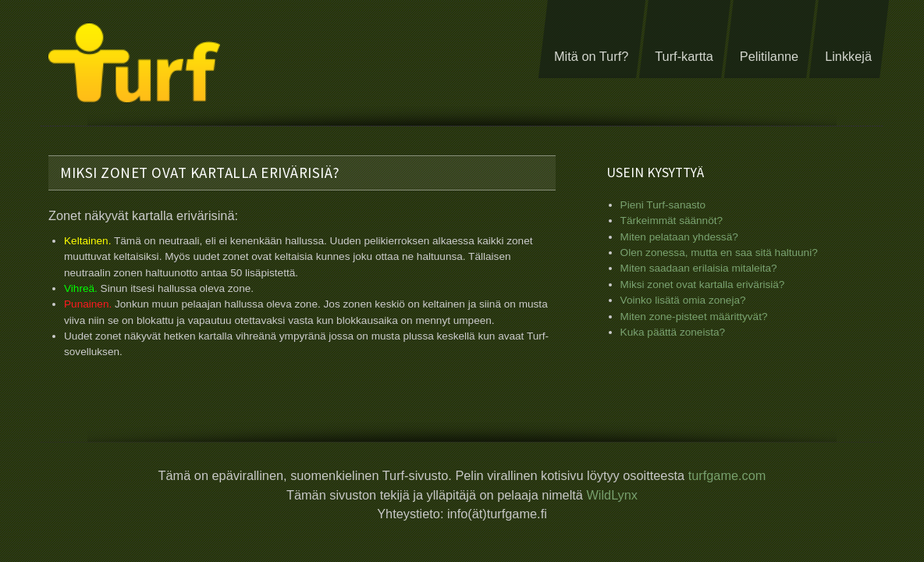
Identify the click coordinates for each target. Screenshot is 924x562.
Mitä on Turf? (591, 56)
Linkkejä (848, 56)
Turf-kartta (684, 56)
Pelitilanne (769, 56)
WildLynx (612, 493)
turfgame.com (727, 475)
